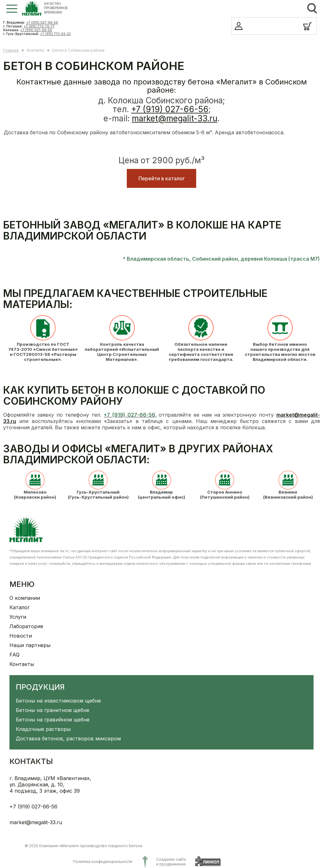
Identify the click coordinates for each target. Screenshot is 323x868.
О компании (25, 598)
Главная (11, 50)
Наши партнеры (30, 645)
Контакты (22, 664)
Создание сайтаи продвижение (171, 862)
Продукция (40, 687)
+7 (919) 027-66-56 (42, 22)
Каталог (20, 607)
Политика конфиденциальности (103, 862)
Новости (21, 636)
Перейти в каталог (162, 178)
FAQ (15, 655)
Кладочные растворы (43, 729)
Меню (22, 584)
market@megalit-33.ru (175, 118)
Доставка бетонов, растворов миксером (68, 738)
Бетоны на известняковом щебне (58, 701)
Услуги (18, 617)
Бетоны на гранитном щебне (53, 710)
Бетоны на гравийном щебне (53, 720)
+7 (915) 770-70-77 (39, 26)
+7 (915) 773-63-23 (55, 34)
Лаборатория (26, 626)
